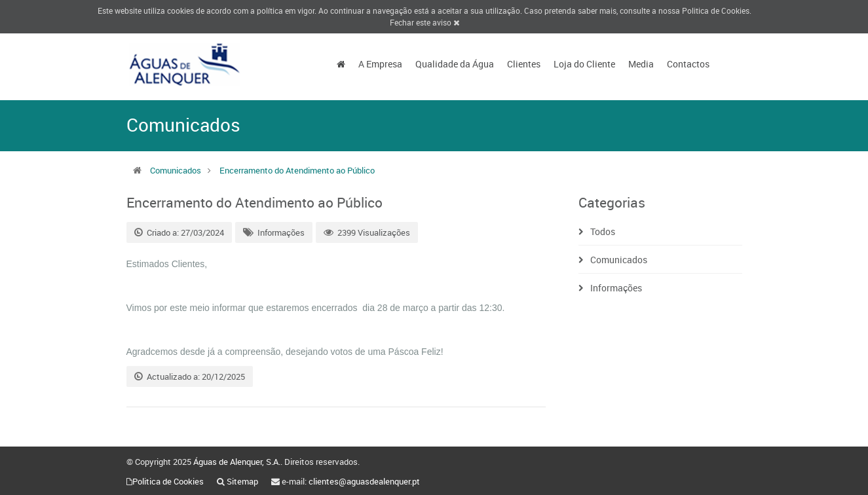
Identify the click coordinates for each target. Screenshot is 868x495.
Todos (603, 231)
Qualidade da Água (455, 64)
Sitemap (242, 481)
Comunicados (176, 170)
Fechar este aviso (425, 22)
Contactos (688, 64)
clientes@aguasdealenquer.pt (364, 481)
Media (641, 64)
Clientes (524, 64)
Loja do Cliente (584, 64)
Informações (281, 232)
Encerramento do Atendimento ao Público (297, 170)
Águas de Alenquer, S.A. (237, 462)
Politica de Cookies (716, 10)
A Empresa (380, 64)
